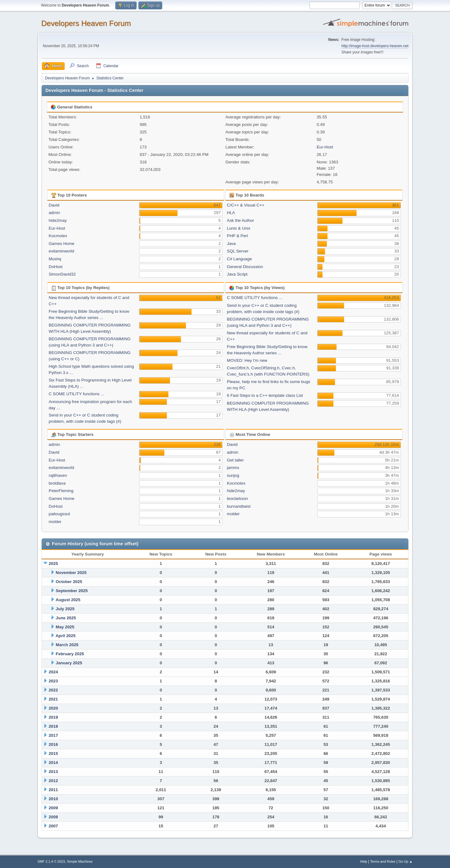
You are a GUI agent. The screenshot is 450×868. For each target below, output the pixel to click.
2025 (53, 564)
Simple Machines (80, 861)
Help (364, 861)
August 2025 (68, 600)
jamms (233, 468)
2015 (53, 753)
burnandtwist (239, 506)
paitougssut (59, 514)
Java (231, 244)
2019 (53, 717)
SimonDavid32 (62, 274)
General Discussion (245, 267)
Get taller (235, 460)
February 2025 (70, 654)
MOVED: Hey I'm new (247, 360)
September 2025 (72, 591)
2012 (53, 781)
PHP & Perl (237, 236)
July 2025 (65, 609)
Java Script (237, 274)
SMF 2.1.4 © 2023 (51, 861)
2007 (53, 826)
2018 (53, 726)
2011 (53, 790)
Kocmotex (58, 236)
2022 (53, 690)
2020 (53, 708)
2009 (53, 808)
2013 (53, 772)
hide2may (58, 220)
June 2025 (66, 618)
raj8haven (58, 475)
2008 (53, 817)
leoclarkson (237, 499)
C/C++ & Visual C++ (246, 205)
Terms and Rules (383, 861)
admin (54, 213)
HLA (231, 213)
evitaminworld (61, 251)
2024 (53, 672)
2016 (53, 744)
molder (55, 522)
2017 (53, 735)
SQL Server (238, 251)
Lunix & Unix (239, 228)
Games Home (62, 244)
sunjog (233, 475)
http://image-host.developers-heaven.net (375, 46)
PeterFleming (61, 491)
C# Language (239, 259)
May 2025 (65, 627)
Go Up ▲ (405, 861)
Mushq (55, 259)
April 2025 (66, 636)
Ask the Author (240, 220)
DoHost (56, 267)
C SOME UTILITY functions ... (77, 394)
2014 (53, 763)
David (54, 205)
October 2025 (69, 582)
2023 (53, 681)
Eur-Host (325, 147)
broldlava (57, 483)
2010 (53, 799)
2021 (53, 699)
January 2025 (69, 663)
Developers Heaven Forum (86, 23)
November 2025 (71, 573)
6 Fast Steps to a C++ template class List (265, 395)
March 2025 (67, 645)
